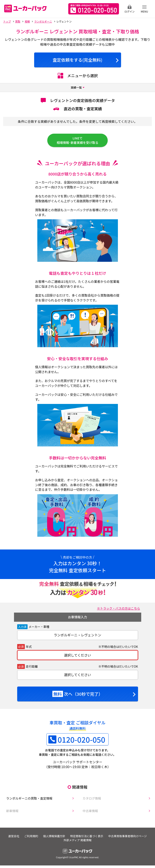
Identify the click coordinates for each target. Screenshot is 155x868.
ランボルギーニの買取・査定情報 (27, 801)
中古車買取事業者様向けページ (60, 844)
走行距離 (32, 669)
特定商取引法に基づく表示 (111, 840)
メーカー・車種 (39, 629)
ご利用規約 (52, 840)
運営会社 (33, 840)
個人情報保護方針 (77, 840)
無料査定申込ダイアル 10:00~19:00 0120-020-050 (94, 9)
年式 (29, 649)
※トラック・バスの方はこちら (117, 610)
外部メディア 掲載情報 (100, 844)
